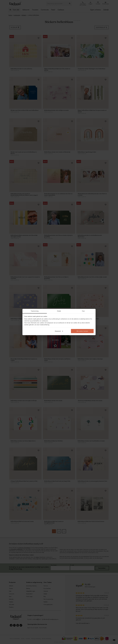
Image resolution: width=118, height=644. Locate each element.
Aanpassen (59, 331)
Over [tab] (83, 311)
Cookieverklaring (44, 325)
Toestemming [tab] (35, 311)
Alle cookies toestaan (82, 331)
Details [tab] (59, 311)
